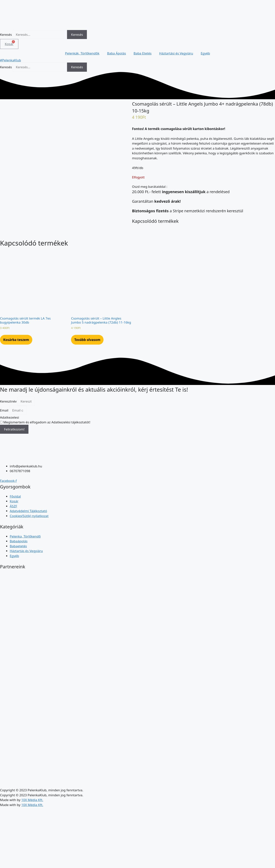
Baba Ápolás (117, 53)
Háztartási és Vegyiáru (176, 53)
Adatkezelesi (10, 448)
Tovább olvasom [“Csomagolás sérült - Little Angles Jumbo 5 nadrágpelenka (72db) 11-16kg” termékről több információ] (87, 371)
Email (5, 441)
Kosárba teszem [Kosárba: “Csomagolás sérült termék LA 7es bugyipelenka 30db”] (16, 371)
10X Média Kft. (32, 831)
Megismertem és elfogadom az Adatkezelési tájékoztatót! (47, 453)
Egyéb (205, 53)
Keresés (6, 35)
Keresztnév (9, 432)
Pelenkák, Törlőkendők (82, 53)
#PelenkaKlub (11, 60)
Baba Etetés (142, 53)
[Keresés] (77, 35)
